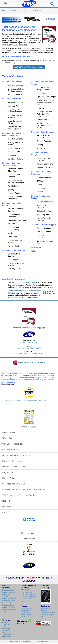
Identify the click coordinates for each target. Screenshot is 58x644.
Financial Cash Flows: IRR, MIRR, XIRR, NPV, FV (24, 490)
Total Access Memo (8, 603)
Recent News (6, 628)
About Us (5, 622)
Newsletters (8, 637)
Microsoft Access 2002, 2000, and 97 (29, 354)
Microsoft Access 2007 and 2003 (29, 348)
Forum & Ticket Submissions (26, 609)
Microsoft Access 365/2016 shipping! (29, 328)
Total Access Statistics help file (24, 283)
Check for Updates (29, 533)
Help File (6, 501)
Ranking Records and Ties (14, 467)
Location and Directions (48, 612)
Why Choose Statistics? (13, 444)
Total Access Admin (8, 590)
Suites (4, 612)
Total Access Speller (8, 605)
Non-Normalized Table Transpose (17, 455)
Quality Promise (7, 635)
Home (5, 10)
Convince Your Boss (11, 450)
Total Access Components (6, 595)
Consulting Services (5, 625)
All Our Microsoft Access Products (31, 362)
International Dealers (47, 615)
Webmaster (45, 642)
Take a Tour (7, 438)
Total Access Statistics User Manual (29, 67)
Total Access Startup (8, 607)
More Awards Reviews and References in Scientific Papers (29, 401)
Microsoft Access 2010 (29, 343)
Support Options (26, 612)
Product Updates (27, 615)
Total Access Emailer (8, 601)
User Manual (9, 507)
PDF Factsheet (30, 427)
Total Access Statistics (19, 10)
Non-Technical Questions (45, 609)
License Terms (29, 539)
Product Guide (9, 432)
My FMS (43, 617)
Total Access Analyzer (9, 592)
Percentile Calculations (12, 461)
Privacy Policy (37, 642)
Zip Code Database (27, 599)
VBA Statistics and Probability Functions (20, 495)
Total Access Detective (9, 598)
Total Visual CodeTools (28, 594)
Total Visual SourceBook (29, 597)
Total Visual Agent (27, 592)
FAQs (5, 512)
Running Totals (9, 478)
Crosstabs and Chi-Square (14, 484)
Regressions (8, 472)
